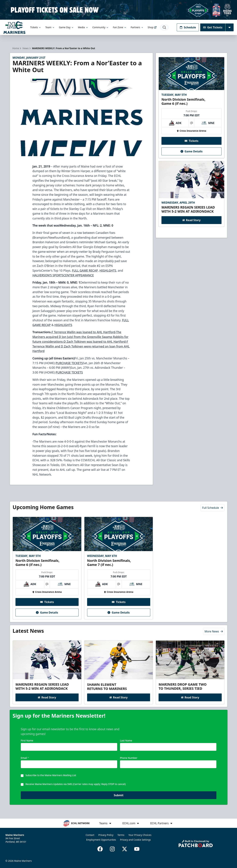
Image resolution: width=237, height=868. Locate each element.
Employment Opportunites (101, 840)
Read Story (192, 220)
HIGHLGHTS (108, 270)
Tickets (36, 27)
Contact (90, 835)
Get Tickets (213, 27)
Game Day (66, 27)
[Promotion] (119, 10)
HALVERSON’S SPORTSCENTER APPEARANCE (63, 275)
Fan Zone (120, 27)
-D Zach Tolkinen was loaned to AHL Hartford (94, 342)
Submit (119, 795)
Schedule (188, 27)
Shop (152, 27)
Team (50, 27)
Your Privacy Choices (140, 835)
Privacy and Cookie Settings (136, 840)
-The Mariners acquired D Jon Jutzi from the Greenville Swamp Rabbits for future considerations (80, 337)
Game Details (192, 151)
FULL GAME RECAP (85, 270)
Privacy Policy (106, 835)
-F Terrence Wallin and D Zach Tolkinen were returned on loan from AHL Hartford (81, 346)
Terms (121, 835)
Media (83, 27)
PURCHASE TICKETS (69, 363)
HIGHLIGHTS (63, 325)
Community (101, 27)
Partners (137, 27)
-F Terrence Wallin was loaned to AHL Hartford (83, 332)
